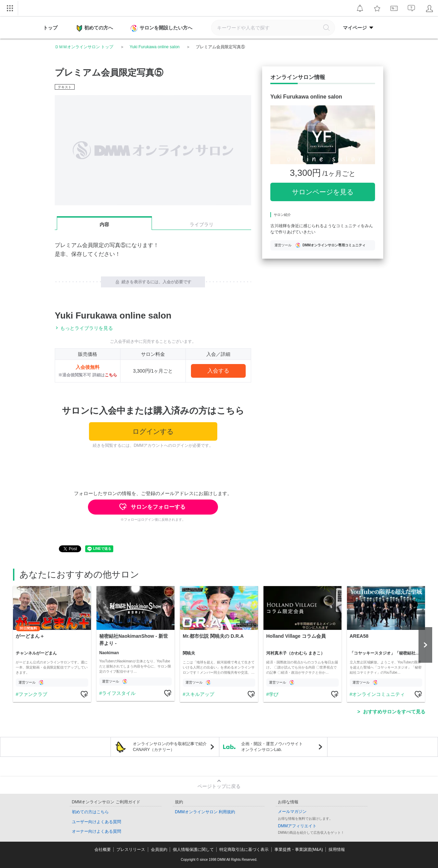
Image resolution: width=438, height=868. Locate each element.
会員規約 (159, 850)
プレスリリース (131, 850)
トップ (50, 28)
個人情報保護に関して (193, 850)
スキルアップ (199, 694)
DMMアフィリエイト (297, 826)
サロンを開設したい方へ (162, 28)
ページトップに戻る (219, 786)
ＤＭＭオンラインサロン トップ (84, 47)
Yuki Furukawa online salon (155, 47)
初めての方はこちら (90, 812)
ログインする (153, 431)
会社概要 (103, 850)
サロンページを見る (323, 192)
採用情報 (337, 850)
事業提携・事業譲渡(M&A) (299, 850)
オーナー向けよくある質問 (96, 831)
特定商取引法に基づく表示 (244, 850)
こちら (111, 375)
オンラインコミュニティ (378, 694)
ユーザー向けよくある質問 (96, 822)
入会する (218, 371)
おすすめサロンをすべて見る (394, 712)
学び (273, 694)
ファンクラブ (33, 694)
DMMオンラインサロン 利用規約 (205, 812)
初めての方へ (95, 28)
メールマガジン (292, 812)
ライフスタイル (118, 693)
